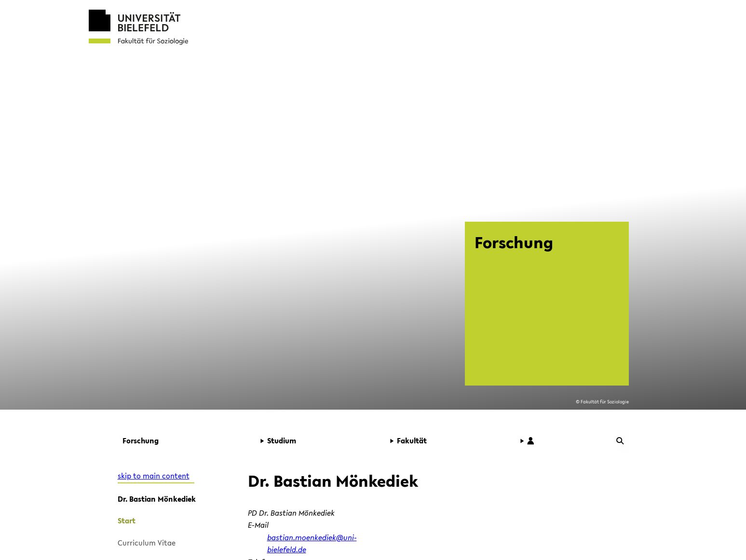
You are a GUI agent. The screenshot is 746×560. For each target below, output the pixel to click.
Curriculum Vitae (147, 543)
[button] (185, 441)
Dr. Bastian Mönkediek (157, 499)
